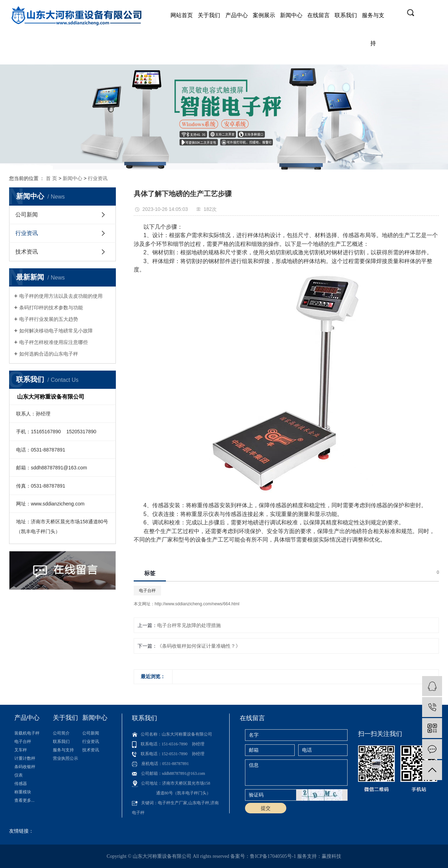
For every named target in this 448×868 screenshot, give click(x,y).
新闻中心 (291, 15)
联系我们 (346, 15)
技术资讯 (27, 252)
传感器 (21, 784)
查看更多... (24, 800)
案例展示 (264, 15)
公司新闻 (27, 215)
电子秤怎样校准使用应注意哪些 (54, 342)
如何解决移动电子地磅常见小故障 (56, 331)
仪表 (19, 775)
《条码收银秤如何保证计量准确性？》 (199, 646)
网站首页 (182, 15)
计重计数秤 (25, 758)
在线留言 (318, 15)
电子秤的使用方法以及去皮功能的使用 (61, 296)
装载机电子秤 (27, 733)
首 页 (51, 178)
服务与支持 (373, 29)
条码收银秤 (25, 767)
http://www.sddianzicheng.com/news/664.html (197, 604)
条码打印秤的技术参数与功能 (51, 308)
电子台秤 (147, 591)
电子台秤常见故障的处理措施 (189, 625)
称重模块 (23, 792)
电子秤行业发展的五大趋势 (49, 319)
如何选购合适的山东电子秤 (49, 354)
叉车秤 (21, 750)
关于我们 (209, 15)
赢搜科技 (331, 856)
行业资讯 (98, 178)
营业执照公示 (65, 758)
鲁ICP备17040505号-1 (273, 856)
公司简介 (61, 733)
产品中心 (237, 15)
